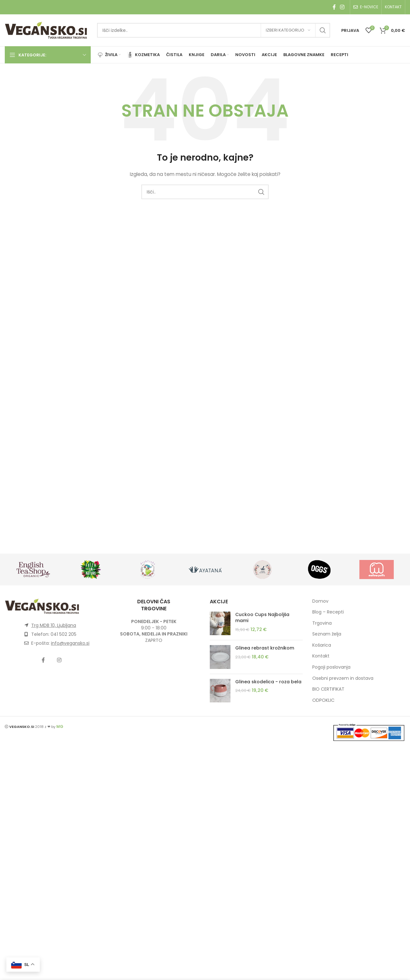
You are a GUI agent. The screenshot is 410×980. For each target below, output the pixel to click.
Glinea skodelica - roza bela (268, 682)
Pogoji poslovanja (331, 667)
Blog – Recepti (328, 612)
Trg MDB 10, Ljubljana (54, 625)
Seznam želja (327, 634)
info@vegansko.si (70, 643)
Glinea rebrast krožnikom (265, 648)
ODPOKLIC (323, 700)
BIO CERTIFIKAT (328, 689)
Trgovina (322, 623)
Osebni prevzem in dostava (343, 678)
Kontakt (321, 656)
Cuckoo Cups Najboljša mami (262, 618)
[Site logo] (46, 30)
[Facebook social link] (334, 7)
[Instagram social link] (342, 7)
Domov (320, 601)
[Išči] (214, 30)
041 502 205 (64, 634)
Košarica (322, 645)
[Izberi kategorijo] (288, 30)
